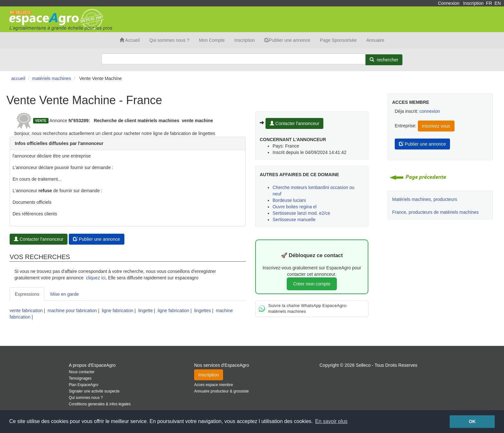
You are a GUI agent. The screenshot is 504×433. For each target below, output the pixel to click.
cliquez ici (96, 278)
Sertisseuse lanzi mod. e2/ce (301, 213)
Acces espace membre (214, 385)
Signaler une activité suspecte (94, 391)
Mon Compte (212, 40)
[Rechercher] (384, 60)
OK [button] (472, 421)
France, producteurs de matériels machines (435, 212)
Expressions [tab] (27, 294)
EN (498, 3)
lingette (145, 311)
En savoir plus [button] (332, 421)
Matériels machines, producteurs (425, 199)
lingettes (203, 311)
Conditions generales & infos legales (100, 404)
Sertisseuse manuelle (294, 220)
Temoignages (80, 378)
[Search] (234, 59)
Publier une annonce (287, 40)
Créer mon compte (312, 284)
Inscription (473, 3)
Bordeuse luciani (289, 200)
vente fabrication (26, 311)
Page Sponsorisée (338, 40)
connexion (430, 111)
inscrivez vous (436, 126)
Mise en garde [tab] (64, 294)
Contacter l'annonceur (39, 239)
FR (489, 3)
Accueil (130, 40)
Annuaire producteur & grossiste (221, 391)
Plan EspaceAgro (84, 385)
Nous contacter (82, 372)
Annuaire (375, 40)
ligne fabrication (118, 311)
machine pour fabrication (72, 311)
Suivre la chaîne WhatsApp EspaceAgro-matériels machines (303, 309)
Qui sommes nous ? (169, 40)
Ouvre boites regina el (295, 207)
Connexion (449, 3)
